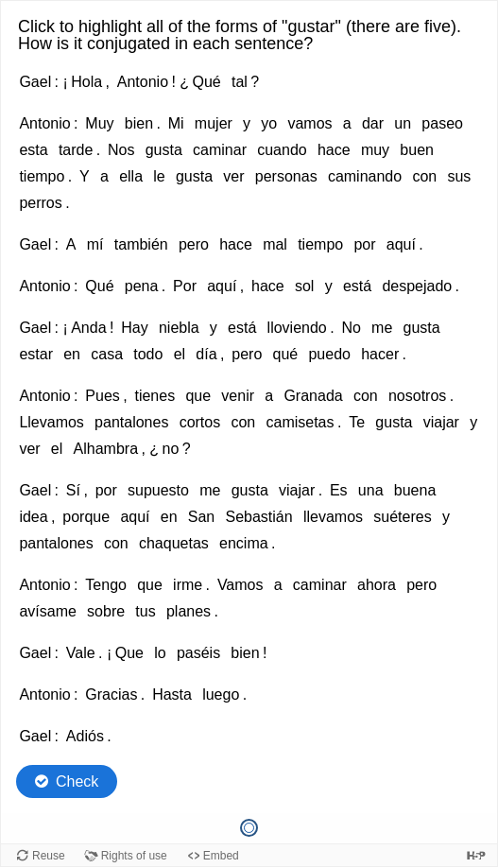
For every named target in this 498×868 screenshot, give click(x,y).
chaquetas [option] (174, 543)
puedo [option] (329, 354)
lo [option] (160, 653)
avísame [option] (47, 611)
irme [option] (188, 585)
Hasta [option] (172, 694)
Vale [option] (81, 653)
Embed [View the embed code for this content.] (221, 856)
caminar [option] (220, 150)
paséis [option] (198, 653)
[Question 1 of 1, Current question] (249, 828)
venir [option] (238, 396)
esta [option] (33, 150)
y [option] (247, 123)
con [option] (424, 176)
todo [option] (148, 354)
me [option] (382, 328)
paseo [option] (442, 123)
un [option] (403, 123)
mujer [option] (214, 123)
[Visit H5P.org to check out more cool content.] (476, 855)
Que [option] (129, 653)
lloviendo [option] (297, 328)
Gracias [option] (111, 694)
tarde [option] (76, 150)
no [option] (170, 449)
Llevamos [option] (51, 422)
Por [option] (185, 286)
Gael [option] (35, 82)
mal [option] (275, 244)
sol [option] (304, 286)
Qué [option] (206, 82)
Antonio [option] (143, 82)
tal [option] (240, 82)
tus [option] (145, 611)
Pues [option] (102, 396)
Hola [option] (86, 82)
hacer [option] (380, 354)
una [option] (371, 490)
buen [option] (417, 150)
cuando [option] (282, 150)
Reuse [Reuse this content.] (49, 856)
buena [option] (415, 490)
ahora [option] (377, 585)
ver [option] (233, 176)
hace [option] (334, 150)
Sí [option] (73, 490)
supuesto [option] (158, 490)
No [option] (351, 328)
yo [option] (269, 123)
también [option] (141, 244)
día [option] (206, 354)
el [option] (180, 354)
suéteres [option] (402, 517)
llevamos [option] (333, 517)
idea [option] (33, 517)
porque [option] (86, 517)
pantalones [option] (131, 422)
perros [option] (40, 203)
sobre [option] (106, 611)
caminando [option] (365, 176)
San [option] (201, 517)
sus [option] (459, 176)
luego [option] (221, 694)
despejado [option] (417, 286)
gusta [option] (164, 150)
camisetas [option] (300, 422)
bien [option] (139, 123)
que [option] (198, 396)
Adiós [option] (85, 736)
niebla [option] (179, 328)
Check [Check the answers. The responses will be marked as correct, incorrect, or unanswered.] (77, 781)
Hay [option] (134, 328)
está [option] (357, 286)
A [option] (71, 244)
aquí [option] (401, 244)
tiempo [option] (42, 176)
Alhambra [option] (106, 449)
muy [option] (375, 150)
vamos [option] (309, 123)
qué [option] (286, 354)
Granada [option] (313, 396)
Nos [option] (121, 150)
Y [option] (85, 176)
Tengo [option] (106, 585)
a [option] (347, 123)
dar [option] (373, 123)
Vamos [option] (240, 585)
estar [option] (36, 354)
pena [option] (142, 286)
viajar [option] (441, 422)
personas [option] (286, 176)
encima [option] (244, 543)
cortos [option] (200, 422)
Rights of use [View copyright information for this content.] (134, 856)
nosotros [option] (417, 396)
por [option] (364, 244)
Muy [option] (99, 123)
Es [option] (339, 490)
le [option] (159, 176)
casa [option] (107, 354)
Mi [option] (176, 123)
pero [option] (194, 244)
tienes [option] (155, 396)
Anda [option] (88, 328)
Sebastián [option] (258, 517)
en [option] (72, 354)
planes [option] (189, 611)
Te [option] (357, 422)
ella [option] (131, 176)
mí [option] (95, 244)
